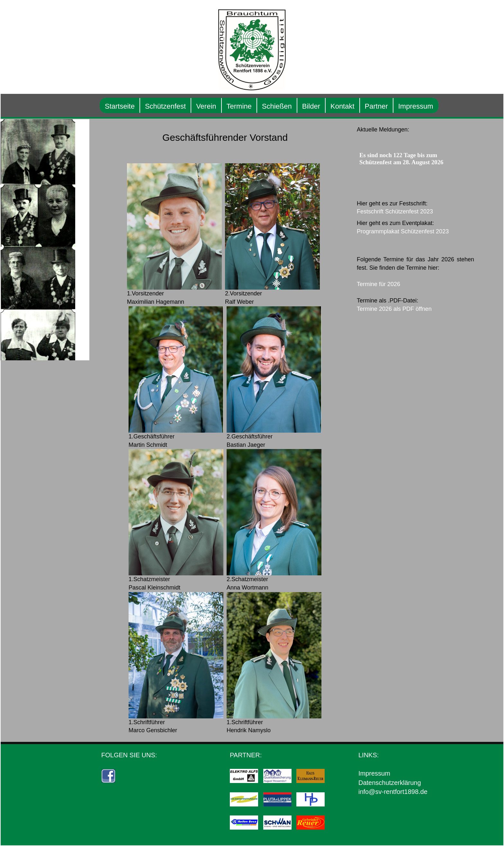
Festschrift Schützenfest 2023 (402, 212)
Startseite (127, 106)
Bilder (318, 106)
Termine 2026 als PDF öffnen (401, 309)
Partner (383, 106)
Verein (213, 106)
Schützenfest (172, 106)
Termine (246, 106)
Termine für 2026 (386, 284)
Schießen (284, 106)
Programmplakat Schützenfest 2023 (410, 231)
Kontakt (350, 106)
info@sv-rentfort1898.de (400, 792)
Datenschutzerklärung (397, 783)
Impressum (423, 106)
